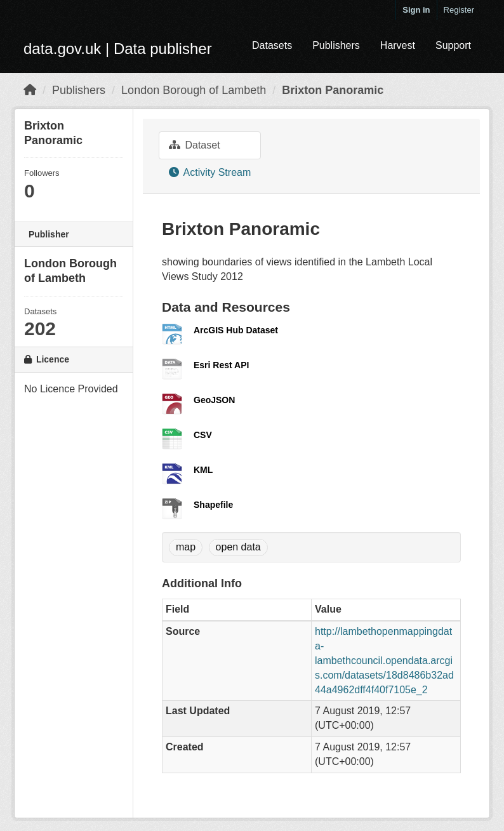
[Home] (30, 90)
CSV (203, 435)
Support (453, 45)
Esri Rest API (221, 365)
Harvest (398, 45)
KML (203, 470)
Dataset (195, 145)
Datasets (272, 45)
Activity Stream (210, 172)
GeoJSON (214, 400)
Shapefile (213, 505)
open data (238, 547)
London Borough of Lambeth (194, 90)
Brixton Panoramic (333, 90)
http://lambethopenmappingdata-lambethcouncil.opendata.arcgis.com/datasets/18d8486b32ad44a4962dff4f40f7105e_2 (384, 660)
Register (459, 10)
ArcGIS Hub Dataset (236, 330)
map (186, 547)
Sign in (416, 10)
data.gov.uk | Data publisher (118, 49)
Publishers (336, 45)
